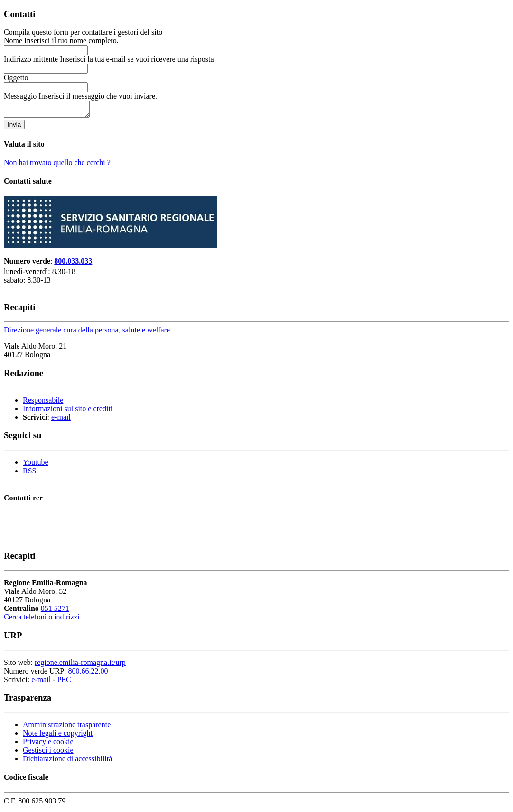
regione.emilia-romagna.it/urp (80, 665)
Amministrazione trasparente (67, 727)
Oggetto (18, 78)
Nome (61, 41)
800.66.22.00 (88, 674)
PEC (64, 682)
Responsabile (43, 403)
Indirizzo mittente (109, 59)
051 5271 (55, 611)
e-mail (61, 420)
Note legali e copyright (58, 736)
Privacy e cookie (48, 744)
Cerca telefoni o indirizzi (42, 620)
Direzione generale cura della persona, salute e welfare (87, 333)
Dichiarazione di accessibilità (67, 761)
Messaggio (80, 96)
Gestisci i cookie (48, 753)
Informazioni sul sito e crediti (68, 411)
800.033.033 (73, 264)
